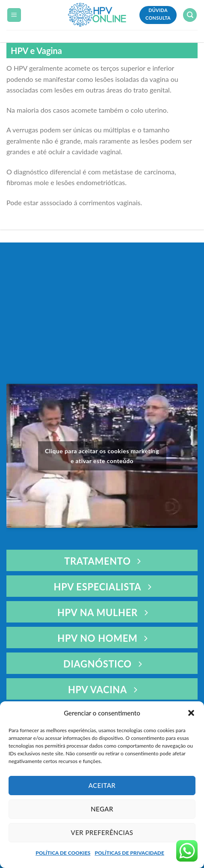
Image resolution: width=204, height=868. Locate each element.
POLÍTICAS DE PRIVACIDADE (129, 853)
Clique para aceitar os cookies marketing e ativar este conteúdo (102, 456)
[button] (191, 713)
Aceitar (102, 785)
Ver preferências (102, 832)
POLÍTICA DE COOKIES (63, 853)
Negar (102, 809)
